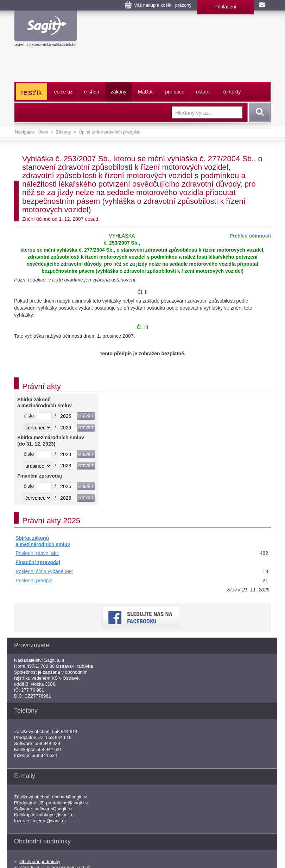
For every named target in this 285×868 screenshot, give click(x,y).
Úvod (43, 132)
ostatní (203, 92)
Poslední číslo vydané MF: (44, 571)
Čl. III (143, 327)
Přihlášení (225, 7)
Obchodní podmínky (40, 861)
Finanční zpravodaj (38, 562)
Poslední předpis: (34, 581)
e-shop (92, 92)
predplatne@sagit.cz (67, 803)
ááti (146, 92)
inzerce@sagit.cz (49, 821)
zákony (119, 92)
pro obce (175, 92)
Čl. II (143, 292)
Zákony (64, 132)
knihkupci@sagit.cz (56, 815)
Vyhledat (259, 112)
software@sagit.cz (53, 809)
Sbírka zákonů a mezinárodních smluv (43, 541)
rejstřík (31, 92)
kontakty (232, 92)
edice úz (63, 92)
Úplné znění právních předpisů (109, 132)
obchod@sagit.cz (70, 797)
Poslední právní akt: (37, 553)
